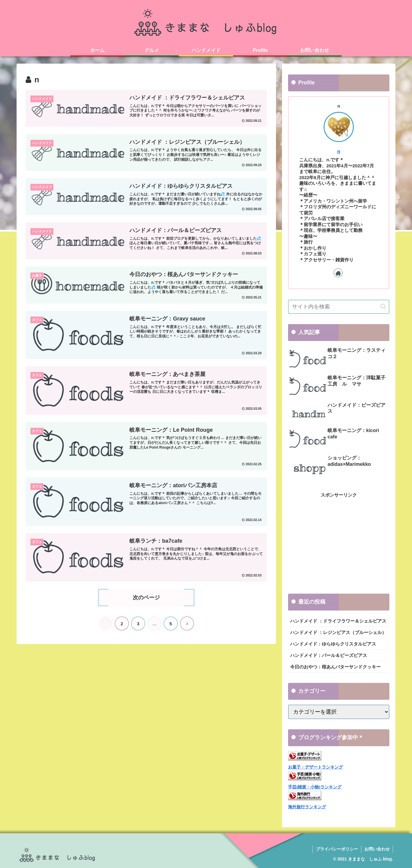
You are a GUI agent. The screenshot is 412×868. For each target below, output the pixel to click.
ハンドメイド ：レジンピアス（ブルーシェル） (338, 632)
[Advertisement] (339, 541)
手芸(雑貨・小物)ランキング (315, 787)
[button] (383, 306)
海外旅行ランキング (307, 807)
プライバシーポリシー (337, 849)
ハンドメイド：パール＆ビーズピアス (329, 655)
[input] (339, 307)
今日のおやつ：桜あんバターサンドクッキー (335, 667)
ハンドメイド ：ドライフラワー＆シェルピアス (338, 621)
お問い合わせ (377, 849)
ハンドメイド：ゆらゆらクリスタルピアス (333, 644)
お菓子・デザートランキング (315, 767)
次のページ (146, 598)
